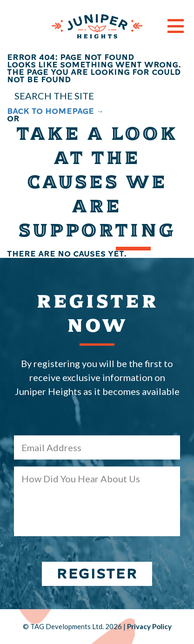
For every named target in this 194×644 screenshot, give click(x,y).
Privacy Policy (149, 626)
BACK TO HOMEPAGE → (55, 111)
